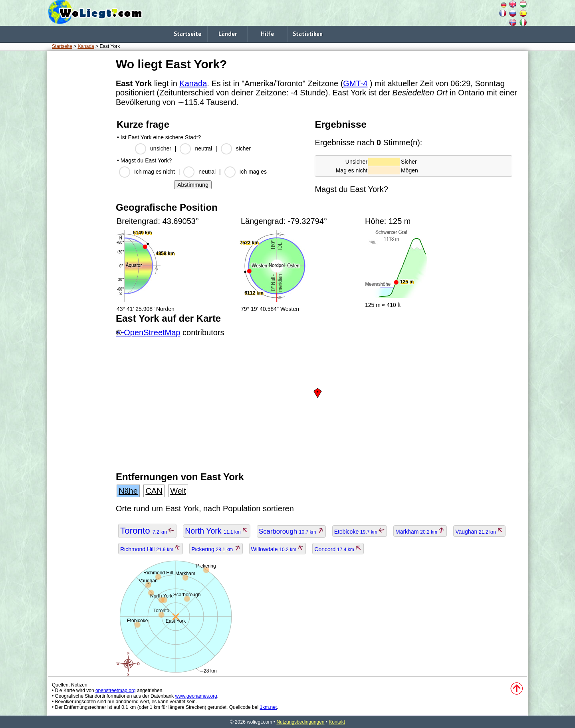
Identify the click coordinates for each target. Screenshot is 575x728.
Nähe (128, 491)
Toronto (147, 531)
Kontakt (337, 722)
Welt (178, 491)
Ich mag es (253, 172)
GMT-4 (355, 83)
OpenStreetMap (152, 332)
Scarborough (291, 531)
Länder (228, 34)
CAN (154, 491)
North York (217, 531)
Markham (420, 532)
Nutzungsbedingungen (300, 722)
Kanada (86, 46)
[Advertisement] (80, 175)
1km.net (268, 707)
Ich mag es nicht (155, 172)
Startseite (187, 34)
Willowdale (278, 549)
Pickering (216, 549)
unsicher (161, 148)
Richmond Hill (151, 549)
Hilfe (267, 34)
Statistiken (308, 34)
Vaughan (479, 532)
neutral (203, 148)
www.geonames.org (196, 696)
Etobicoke (360, 532)
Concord (338, 549)
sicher (243, 148)
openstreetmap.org (116, 690)
